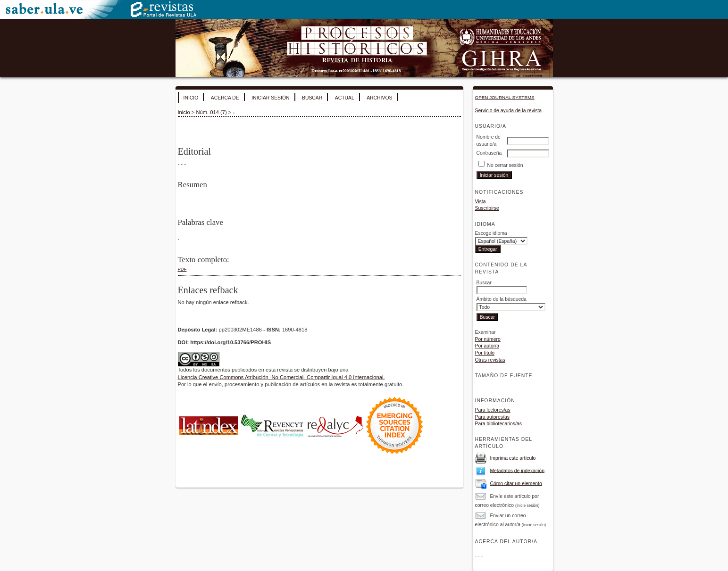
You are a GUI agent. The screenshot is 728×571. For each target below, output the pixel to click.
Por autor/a (487, 346)
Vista (481, 202)
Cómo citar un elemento (516, 483)
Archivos (379, 98)
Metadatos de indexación (517, 470)
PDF (182, 269)
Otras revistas (490, 360)
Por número (488, 339)
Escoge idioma (491, 233)
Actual (345, 98)
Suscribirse (487, 208)
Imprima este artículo (513, 458)
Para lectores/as (493, 410)
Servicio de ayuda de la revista (509, 111)
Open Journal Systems (505, 97)
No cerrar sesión (505, 165)
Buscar (312, 98)
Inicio (191, 98)
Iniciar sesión (270, 98)
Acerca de (225, 98)
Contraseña (489, 153)
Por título (485, 353)
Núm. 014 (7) (211, 112)
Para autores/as (492, 417)
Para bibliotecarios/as (498, 424)
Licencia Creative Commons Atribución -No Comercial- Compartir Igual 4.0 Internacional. (281, 377)
